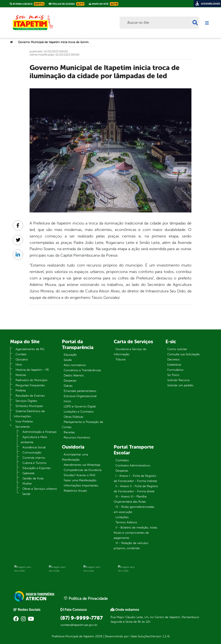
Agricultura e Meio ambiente (34, 440)
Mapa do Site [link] (103, 4)
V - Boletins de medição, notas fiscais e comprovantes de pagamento (135, 533)
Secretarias (23, 427)
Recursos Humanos (77, 437)
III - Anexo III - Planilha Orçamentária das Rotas (130, 499)
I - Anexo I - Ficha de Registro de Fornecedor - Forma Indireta (135, 478)
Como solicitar (177, 349)
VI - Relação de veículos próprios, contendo (131, 546)
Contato (21, 354)
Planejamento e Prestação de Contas (83, 425)
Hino (19, 365)
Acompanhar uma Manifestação (75, 457)
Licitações (122, 517)
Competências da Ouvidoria (83, 470)
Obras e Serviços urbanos (40, 489)
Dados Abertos (74, 375)
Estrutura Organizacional (80, 396)
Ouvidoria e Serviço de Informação (130, 352)
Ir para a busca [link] (27, 4)
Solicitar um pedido (180, 385)
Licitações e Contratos (79, 412)
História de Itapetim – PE (32, 370)
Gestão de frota (33, 478)
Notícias (21, 375)
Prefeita (21, 391)
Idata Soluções (140, 636)
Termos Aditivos (126, 522)
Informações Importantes (81, 486)
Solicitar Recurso (178, 380)
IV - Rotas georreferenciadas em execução (134, 509)
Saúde (26, 494)
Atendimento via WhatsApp (82, 465)
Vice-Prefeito (24, 422)
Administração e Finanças (39, 432)
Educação (70, 355)
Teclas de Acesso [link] (67, 4)
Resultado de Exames (30, 396)
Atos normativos (75, 365)
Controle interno (34, 458)
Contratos (122, 460)
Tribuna (120, 359)
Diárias (68, 386)
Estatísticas (174, 365)
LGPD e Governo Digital (80, 406)
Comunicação (32, 453)
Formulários (175, 370)
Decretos (173, 359)
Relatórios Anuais (75, 491)
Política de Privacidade (86, 598)
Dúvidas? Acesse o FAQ (79, 475)
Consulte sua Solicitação (184, 354)
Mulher (27, 484)
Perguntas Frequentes (30, 385)
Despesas (70, 381)
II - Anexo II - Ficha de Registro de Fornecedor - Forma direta (136, 489)
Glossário (22, 359)
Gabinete (28, 473)
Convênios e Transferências (82, 370)
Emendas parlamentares (80, 391)
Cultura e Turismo (35, 463)
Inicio (67, 401)
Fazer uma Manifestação (80, 480)
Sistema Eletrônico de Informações (29, 414)
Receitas (69, 432)
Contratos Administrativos (133, 465)
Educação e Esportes (37, 468)
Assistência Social (34, 447)
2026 (98, 636)
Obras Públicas (73, 417)
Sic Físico (173, 375)
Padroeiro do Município (32, 380)
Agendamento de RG (30, 349)
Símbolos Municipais (29, 406)
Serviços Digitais (26, 401)
